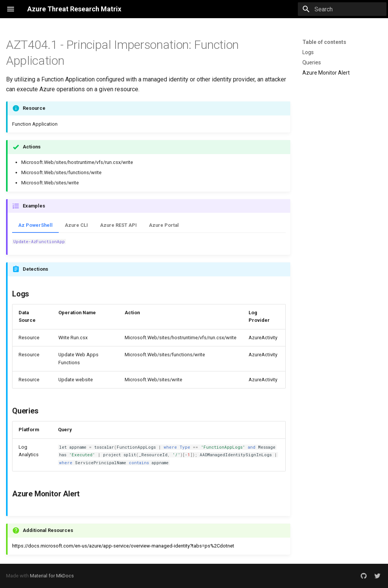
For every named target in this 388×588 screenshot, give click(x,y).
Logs (308, 52)
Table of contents (324, 42)
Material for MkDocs (52, 576)
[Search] (342, 9)
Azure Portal (164, 225)
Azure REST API (118, 225)
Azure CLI (76, 225)
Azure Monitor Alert (326, 73)
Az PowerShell (35, 225)
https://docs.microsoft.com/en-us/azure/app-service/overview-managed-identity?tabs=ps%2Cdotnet (123, 546)
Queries (312, 62)
